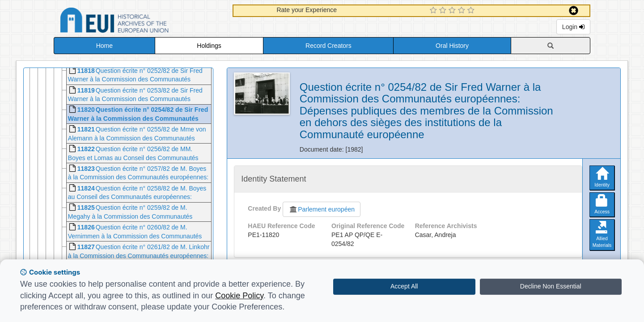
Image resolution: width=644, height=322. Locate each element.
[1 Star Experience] (434, 11)
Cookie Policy (239, 296)
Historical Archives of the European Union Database (140, 22)
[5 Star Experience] (472, 11)
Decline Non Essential (551, 286)
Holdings (209, 46)
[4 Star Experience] (463, 11)
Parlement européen (322, 209)
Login (573, 27)
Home (104, 46)
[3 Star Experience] (453, 11)
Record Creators (328, 46)
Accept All (404, 286)
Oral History (452, 46)
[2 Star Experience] (444, 11)
